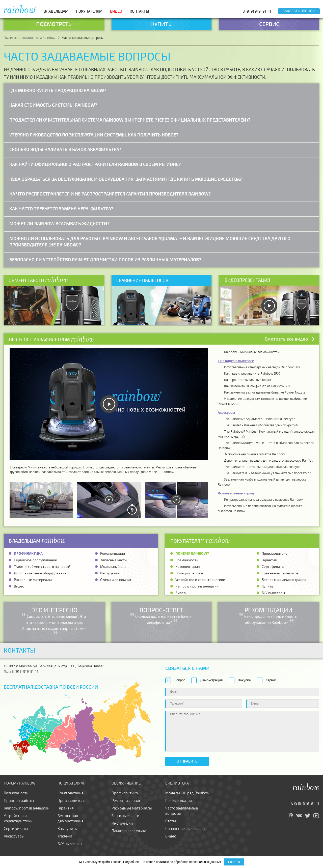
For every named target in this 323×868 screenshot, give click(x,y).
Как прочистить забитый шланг (248, 380)
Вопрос (180, 680)
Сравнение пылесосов (280, 573)
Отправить (187, 761)
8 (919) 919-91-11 (257, 11)
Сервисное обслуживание (35, 560)
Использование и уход (236, 493)
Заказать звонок (299, 11)
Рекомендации (113, 554)
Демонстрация (211, 680)
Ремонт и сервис (126, 801)
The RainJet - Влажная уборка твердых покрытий (261, 425)
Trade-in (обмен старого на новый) (43, 567)
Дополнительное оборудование (40, 573)
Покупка (244, 680)
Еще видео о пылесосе (236, 361)
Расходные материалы (33, 580)
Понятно (234, 862)
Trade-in (65, 836)
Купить (267, 586)
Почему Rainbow (20, 783)
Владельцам (56, 11)
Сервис (271, 680)
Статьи (171, 821)
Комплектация (188, 567)
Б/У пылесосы (273, 593)
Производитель (275, 554)
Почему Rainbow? (192, 554)
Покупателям (89, 11)
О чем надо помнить (117, 580)
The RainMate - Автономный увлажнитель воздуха (262, 467)
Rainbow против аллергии (197, 586)
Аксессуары (14, 836)
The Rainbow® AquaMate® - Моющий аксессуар (260, 419)
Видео (116, 11)
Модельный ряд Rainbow (187, 793)
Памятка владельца (129, 831)
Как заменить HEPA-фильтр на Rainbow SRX (257, 386)
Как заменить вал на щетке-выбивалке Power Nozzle (265, 393)
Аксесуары (226, 413)
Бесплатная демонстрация (284, 580)
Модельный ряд (113, 567)
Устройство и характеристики (200, 580)
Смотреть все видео (286, 339)
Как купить (67, 829)
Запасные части (113, 560)
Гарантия (269, 560)
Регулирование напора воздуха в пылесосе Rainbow (263, 500)
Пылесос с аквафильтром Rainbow (30, 38)
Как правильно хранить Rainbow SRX (252, 374)
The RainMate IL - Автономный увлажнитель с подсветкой (268, 473)
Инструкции (110, 573)
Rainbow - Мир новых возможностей (252, 352)
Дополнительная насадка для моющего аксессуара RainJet (268, 461)
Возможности (187, 560)
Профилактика (28, 554)
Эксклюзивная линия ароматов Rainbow (254, 454)
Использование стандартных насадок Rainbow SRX (262, 367)
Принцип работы (189, 573)
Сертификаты (273, 567)
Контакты (139, 11)
